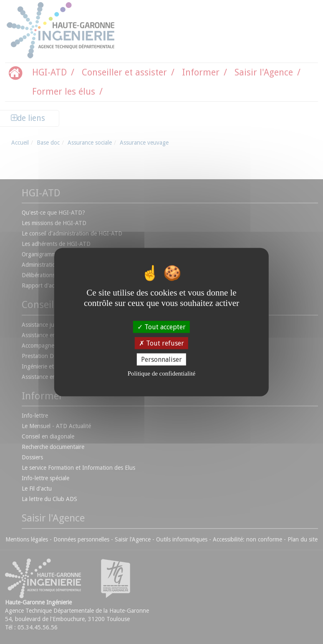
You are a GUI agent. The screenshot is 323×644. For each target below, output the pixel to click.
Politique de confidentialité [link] (161, 373)
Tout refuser (161, 343)
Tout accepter (161, 327)
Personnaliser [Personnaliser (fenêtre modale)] (161, 360)
